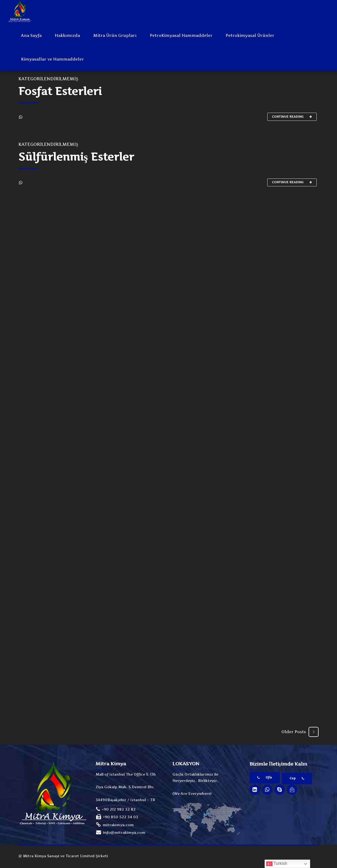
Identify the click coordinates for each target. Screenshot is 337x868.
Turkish (277, 864)
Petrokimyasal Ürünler (250, 35)
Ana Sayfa (31, 35)
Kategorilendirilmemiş (48, 79)
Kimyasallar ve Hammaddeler (53, 59)
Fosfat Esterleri (60, 92)
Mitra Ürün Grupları (115, 35)
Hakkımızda (67, 35)
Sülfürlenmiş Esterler (76, 158)
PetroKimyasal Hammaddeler (181, 35)
